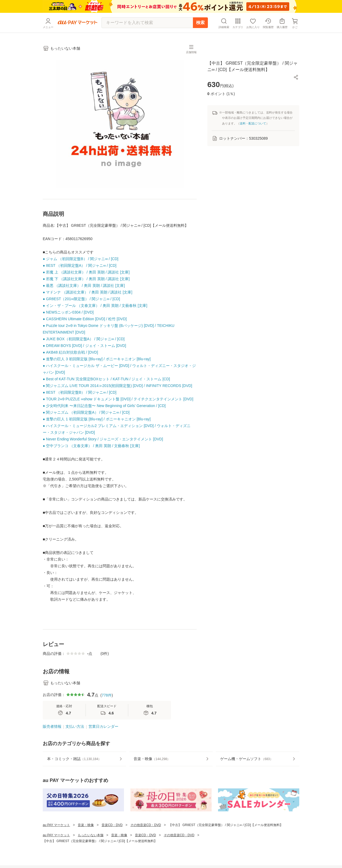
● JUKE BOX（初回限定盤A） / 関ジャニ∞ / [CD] (84, 339)
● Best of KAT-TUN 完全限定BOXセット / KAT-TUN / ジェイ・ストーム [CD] (106, 379)
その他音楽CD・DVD (146, 825)
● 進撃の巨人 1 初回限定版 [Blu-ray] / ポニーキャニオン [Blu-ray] (97, 419)
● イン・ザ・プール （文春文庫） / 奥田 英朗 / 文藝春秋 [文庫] (95, 306)
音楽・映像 (86, 825)
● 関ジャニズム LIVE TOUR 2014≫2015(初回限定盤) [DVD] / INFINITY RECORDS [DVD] (117, 386)
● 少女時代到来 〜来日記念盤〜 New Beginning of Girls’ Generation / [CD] (104, 406)
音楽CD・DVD (112, 825)
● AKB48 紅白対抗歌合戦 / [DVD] (70, 352)
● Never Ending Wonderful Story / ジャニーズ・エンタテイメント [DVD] (103, 439)
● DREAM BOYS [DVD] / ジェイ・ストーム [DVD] (84, 346)
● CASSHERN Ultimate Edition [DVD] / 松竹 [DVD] (85, 319)
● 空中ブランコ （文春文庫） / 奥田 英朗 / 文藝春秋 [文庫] (91, 446)
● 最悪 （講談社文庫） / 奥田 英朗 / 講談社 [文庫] (84, 286)
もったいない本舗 (91, 835)
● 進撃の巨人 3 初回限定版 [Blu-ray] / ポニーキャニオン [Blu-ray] (97, 359)
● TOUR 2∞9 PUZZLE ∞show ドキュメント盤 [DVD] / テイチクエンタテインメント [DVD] (118, 399)
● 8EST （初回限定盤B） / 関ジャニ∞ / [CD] (80, 392)
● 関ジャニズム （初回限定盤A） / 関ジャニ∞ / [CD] (86, 412)
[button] (296, 77)
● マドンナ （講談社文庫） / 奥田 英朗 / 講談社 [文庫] (88, 292)
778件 (106, 695)
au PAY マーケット (56, 825)
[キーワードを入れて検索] (147, 23)
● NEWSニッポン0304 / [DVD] (68, 312)
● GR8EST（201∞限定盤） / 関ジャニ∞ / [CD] (81, 299)
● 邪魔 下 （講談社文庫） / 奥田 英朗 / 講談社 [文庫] (86, 279)
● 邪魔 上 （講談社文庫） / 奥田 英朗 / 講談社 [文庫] (86, 272)
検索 (200, 23)
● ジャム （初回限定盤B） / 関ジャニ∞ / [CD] (81, 259)
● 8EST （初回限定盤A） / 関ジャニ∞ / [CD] (80, 265)
